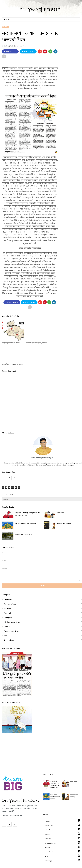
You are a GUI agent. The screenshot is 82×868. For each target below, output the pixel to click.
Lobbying (8, 597)
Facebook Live (10, 583)
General (7, 592)
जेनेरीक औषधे (73, 761)
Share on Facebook (10, 52)
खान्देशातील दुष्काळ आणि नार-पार (24, 513)
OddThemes (48, 857)
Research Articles (11, 610)
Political (5, 27)
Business (8, 579)
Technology (9, 619)
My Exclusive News (12, 601)
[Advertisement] (41, 731)
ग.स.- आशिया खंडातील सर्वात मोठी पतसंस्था (26, 502)
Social (6, 615)
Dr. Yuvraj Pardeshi (10, 46)
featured (8, 588)
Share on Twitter (28, 52)
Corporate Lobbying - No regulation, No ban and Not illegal (28, 493)
